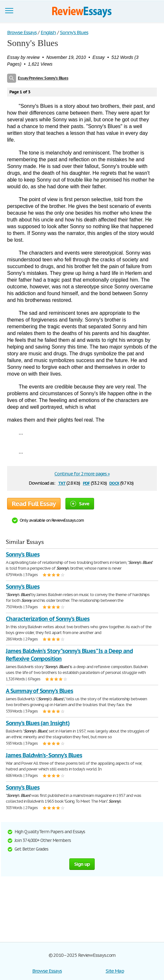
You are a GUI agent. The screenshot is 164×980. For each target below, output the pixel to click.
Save (80, 504)
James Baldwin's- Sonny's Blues (44, 755)
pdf (86, 483)
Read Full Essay (34, 504)
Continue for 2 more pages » (82, 474)
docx (114, 483)
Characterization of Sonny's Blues (48, 619)
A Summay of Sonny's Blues (39, 691)
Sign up (82, 864)
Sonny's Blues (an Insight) (38, 723)
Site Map (115, 971)
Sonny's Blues (23, 554)
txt (62, 483)
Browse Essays (47, 971)
